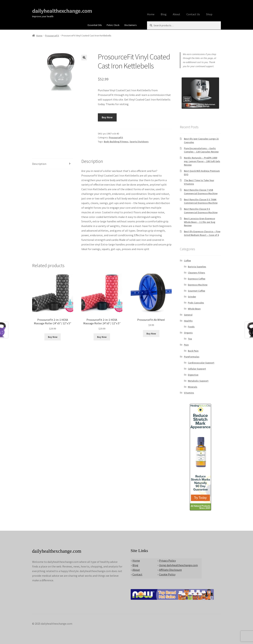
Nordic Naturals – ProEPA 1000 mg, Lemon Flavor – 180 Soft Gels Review (202, 161)
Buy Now (107, 117)
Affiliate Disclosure (170, 570)
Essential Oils (95, 25)
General (188, 315)
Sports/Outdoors (139, 142)
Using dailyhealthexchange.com (178, 565)
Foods (191, 327)
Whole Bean (194, 309)
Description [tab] (39, 164)
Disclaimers (131, 25)
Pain (186, 345)
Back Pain (193, 351)
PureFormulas (192, 357)
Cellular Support (197, 369)
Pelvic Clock (113, 25)
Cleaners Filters (196, 273)
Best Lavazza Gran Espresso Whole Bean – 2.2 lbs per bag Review (200, 222)
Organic (188, 333)
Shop (209, 14)
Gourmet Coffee (196, 291)
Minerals (193, 387)
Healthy (188, 321)
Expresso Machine (198, 285)
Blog (164, 14)
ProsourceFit (52, 36)
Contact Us (193, 14)
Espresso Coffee (197, 279)
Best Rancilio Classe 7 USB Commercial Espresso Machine (201, 192)
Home (151, 14)
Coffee (187, 261)
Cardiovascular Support (201, 363)
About (176, 14)
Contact (137, 574)
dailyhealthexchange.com (62, 11)
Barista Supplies (197, 267)
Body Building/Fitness (116, 142)
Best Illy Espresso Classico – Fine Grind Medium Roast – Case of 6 (202, 233)
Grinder (192, 297)
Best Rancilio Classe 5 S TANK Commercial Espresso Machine (201, 201)
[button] (84, 58)
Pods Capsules (196, 303)
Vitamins (189, 393)
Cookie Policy (167, 574)
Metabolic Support (198, 381)
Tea (190, 339)
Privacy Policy (167, 561)
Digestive (193, 375)
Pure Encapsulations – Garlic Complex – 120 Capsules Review (201, 150)
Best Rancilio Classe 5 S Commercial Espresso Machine (201, 211)
